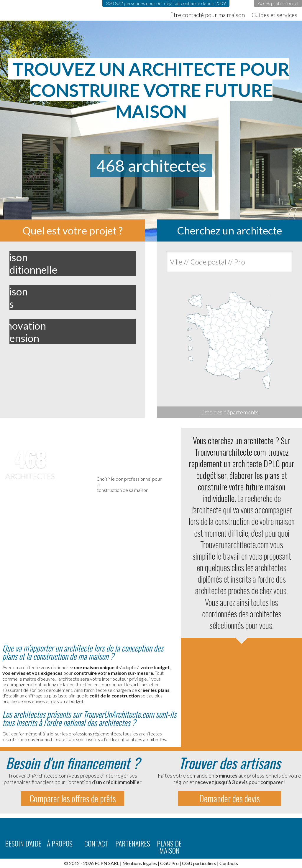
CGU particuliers (199, 863)
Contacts (229, 863)
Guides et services (274, 15)
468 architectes (151, 166)
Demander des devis (230, 798)
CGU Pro (169, 863)
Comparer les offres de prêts (73, 798)
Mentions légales (140, 863)
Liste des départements (229, 412)
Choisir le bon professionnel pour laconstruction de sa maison (129, 484)
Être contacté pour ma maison (207, 15)
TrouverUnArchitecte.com (59, 10)
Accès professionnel (278, 3)
